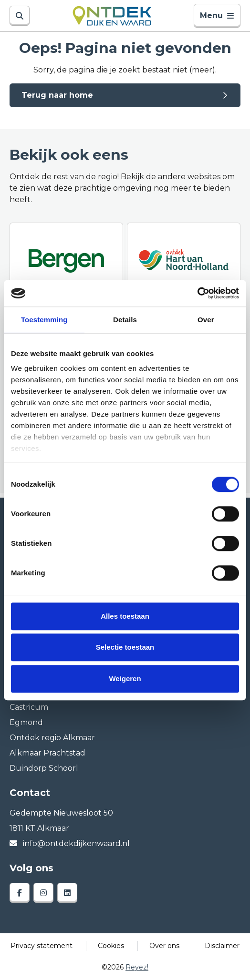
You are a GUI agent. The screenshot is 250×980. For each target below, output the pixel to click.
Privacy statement (42, 946)
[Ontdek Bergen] (66, 260)
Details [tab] (125, 320)
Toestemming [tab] (44, 320)
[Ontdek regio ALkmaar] (184, 260)
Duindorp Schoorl (44, 768)
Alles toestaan (125, 616)
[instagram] (43, 893)
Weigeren (125, 679)
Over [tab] (206, 320)
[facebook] (20, 893)
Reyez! (137, 967)
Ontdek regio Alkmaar (52, 738)
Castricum (29, 707)
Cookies (111, 946)
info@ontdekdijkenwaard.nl (70, 843)
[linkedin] (67, 893)
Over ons (164, 946)
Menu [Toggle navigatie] (217, 15)
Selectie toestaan (125, 647)
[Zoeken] (20, 16)
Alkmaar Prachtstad (47, 753)
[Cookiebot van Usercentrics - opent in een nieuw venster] (197, 293)
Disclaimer (222, 946)
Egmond (26, 722)
